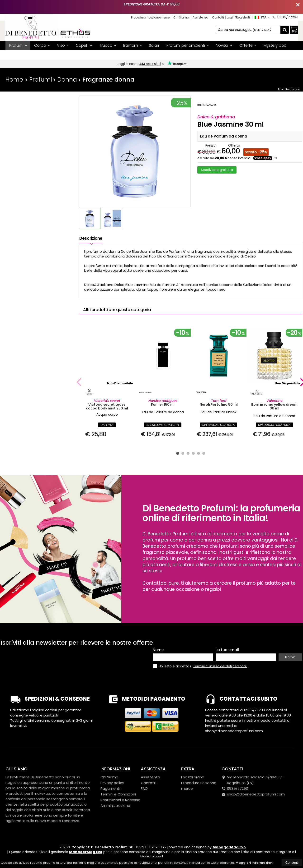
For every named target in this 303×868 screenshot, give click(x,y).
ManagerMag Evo (229, 847)
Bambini (133, 45)
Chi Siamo (181, 17)
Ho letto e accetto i (172, 666)
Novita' (224, 45)
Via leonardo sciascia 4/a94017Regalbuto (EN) (253, 780)
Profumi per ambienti (188, 45)
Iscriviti (290, 657)
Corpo (42, 45)
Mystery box (275, 45)
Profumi (18, 45)
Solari (154, 45)
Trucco (108, 45)
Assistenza (200, 17)
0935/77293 (285, 17)
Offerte (248, 45)
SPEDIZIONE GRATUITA (163, 425)
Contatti (218, 17)
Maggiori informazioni (254, 863)
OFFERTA (107, 425)
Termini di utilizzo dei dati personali (220, 666)
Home (14, 80)
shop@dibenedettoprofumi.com (253, 794)
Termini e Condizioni (118, 794)
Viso (63, 45)
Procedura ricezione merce (150, 17)
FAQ (144, 788)
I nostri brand (21, 55)
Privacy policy (112, 783)
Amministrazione (115, 806)
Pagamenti (110, 788)
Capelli (84, 45)
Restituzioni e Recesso (120, 800)
